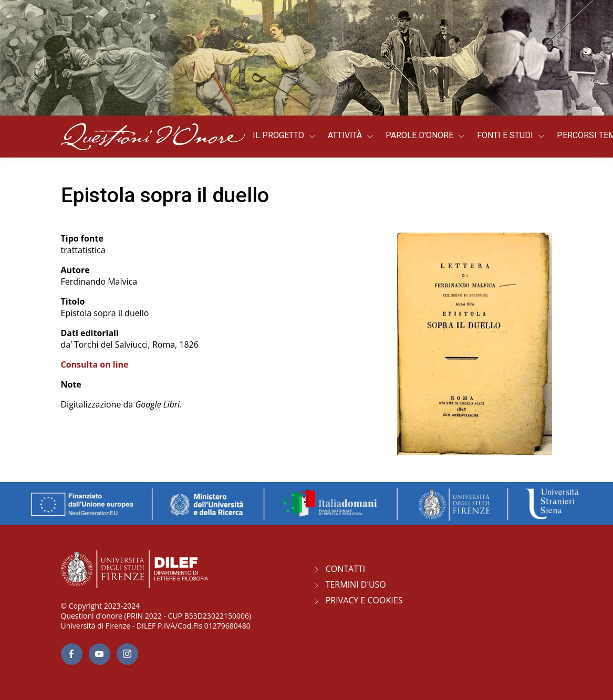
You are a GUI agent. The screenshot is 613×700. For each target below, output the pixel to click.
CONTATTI (346, 569)
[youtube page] (100, 654)
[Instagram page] (127, 654)
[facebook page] (72, 654)
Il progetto (278, 135)
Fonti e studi (505, 135)
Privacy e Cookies (364, 600)
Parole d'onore (419, 135)
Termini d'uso (356, 584)
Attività (345, 135)
